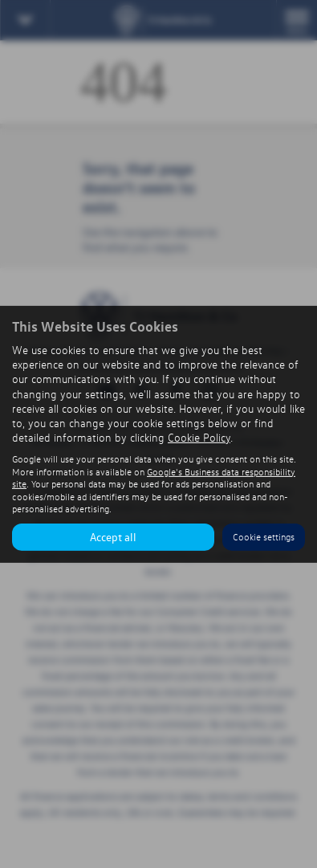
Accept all (113, 537)
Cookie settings (264, 537)
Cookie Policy (199, 437)
